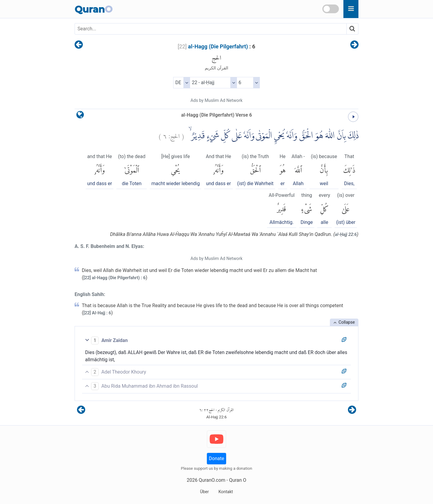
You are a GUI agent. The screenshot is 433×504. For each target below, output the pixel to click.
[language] (80, 116)
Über (204, 492)
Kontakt (226, 492)
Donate (217, 458)
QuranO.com (212, 480)
